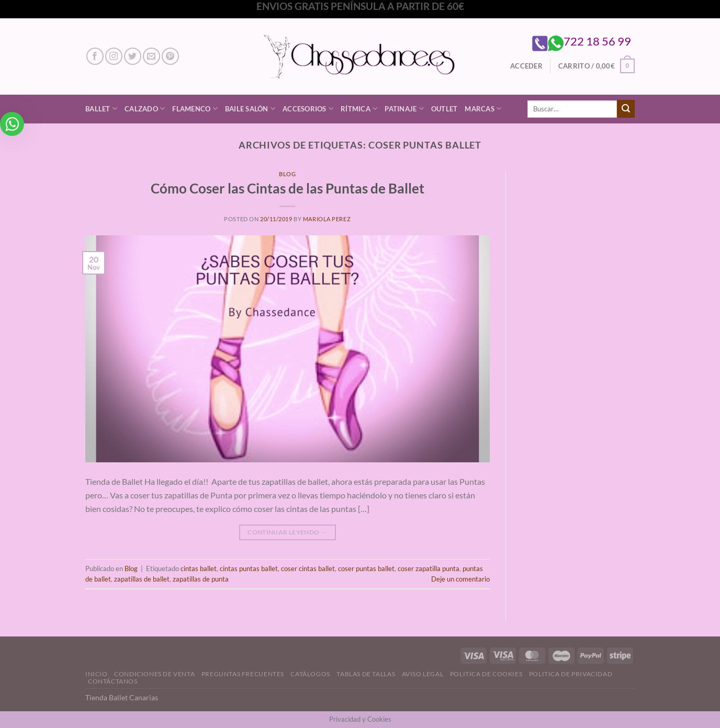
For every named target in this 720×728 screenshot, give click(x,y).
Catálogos (310, 674)
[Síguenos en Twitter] (133, 56)
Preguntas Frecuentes (243, 674)
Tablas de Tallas (366, 674)
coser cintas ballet (308, 568)
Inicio (97, 674)
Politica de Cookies (486, 674)
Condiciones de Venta (154, 674)
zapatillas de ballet (142, 579)
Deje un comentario (460, 579)
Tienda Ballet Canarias (122, 697)
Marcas (483, 109)
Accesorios (308, 109)
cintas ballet (199, 568)
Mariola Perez (327, 219)
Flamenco (195, 109)
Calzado (145, 109)
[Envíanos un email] (151, 56)
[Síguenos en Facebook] (95, 56)
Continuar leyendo (287, 532)
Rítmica (359, 109)
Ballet (101, 109)
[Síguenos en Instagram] (114, 56)
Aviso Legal (423, 674)
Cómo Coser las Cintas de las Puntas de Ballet (288, 188)
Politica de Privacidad (571, 674)
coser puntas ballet (366, 568)
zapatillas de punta (201, 579)
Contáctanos (113, 681)
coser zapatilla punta (429, 568)
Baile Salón (250, 109)
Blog (287, 174)
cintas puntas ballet (249, 568)
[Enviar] (626, 109)
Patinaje (404, 109)
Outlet (445, 109)
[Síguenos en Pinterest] (170, 56)
